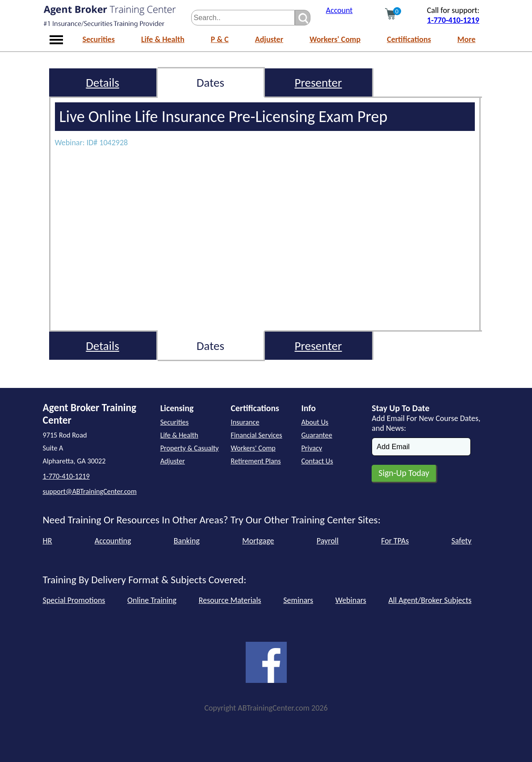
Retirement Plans (256, 461)
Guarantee (316, 435)
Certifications (409, 39)
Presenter (318, 82)
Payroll (328, 541)
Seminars (298, 600)
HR (48, 541)
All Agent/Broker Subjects (430, 600)
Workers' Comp (335, 39)
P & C (220, 39)
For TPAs (395, 541)
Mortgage (258, 541)
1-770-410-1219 (453, 20)
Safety (462, 541)
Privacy (312, 448)
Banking (187, 541)
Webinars (351, 600)
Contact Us (317, 461)
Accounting (113, 541)
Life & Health (163, 39)
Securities (99, 39)
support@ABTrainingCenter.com (90, 491)
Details (103, 82)
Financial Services (257, 435)
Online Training (152, 600)
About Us (315, 422)
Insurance (245, 422)
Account (339, 10)
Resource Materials (230, 600)
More (467, 39)
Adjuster (269, 39)
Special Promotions (74, 600)
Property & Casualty (190, 448)
